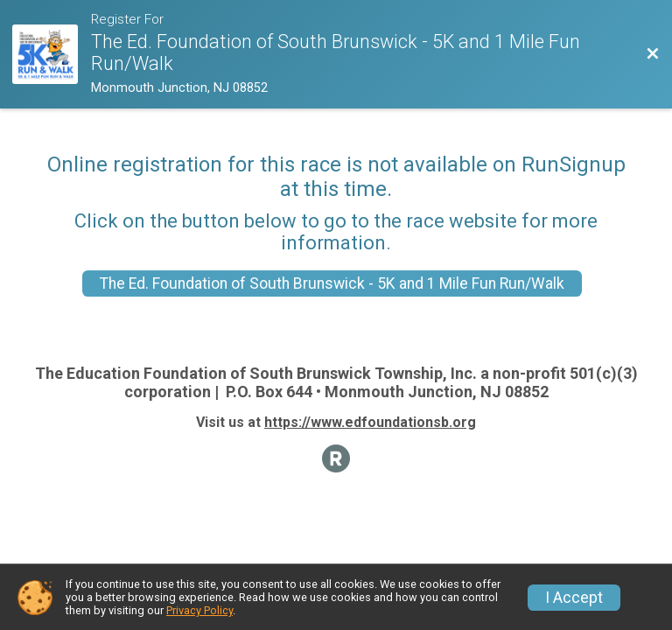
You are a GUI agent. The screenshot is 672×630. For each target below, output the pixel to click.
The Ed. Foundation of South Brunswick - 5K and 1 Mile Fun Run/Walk (332, 283)
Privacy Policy (199, 610)
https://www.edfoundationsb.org (370, 422)
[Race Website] (52, 55)
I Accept (574, 598)
